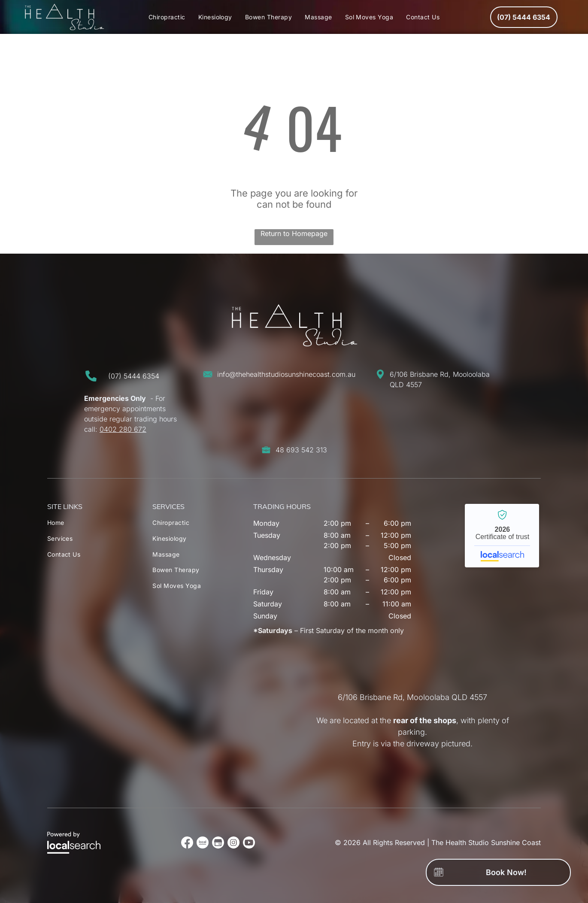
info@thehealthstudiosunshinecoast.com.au (286, 374)
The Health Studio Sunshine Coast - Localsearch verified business (502, 536)
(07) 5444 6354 (134, 376)
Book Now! (506, 872)
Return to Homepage (294, 233)
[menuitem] (167, 17)
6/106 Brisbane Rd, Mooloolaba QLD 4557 (412, 697)
